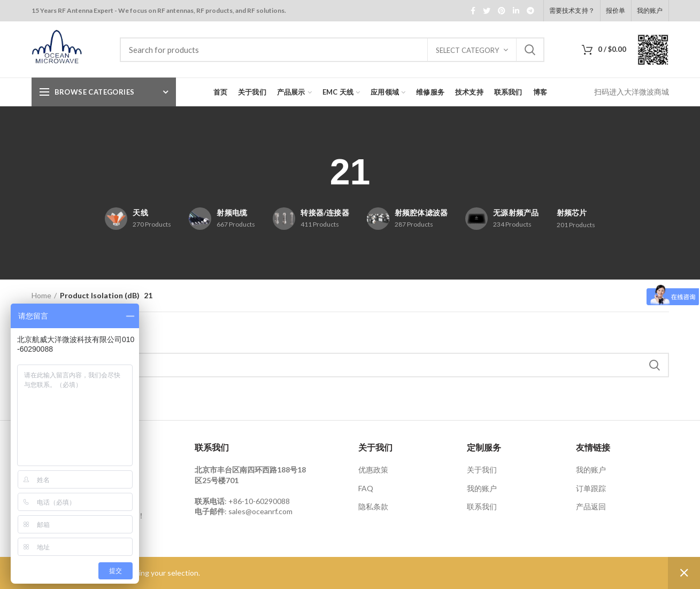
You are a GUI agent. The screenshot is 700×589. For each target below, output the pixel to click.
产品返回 (591, 506)
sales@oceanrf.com (260, 511)
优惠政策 (373, 470)
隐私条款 (373, 506)
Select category (467, 50)
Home (41, 295)
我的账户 (482, 488)
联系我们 (482, 506)
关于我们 (482, 470)
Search (530, 50)
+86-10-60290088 (259, 501)
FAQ (366, 488)
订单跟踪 (591, 488)
